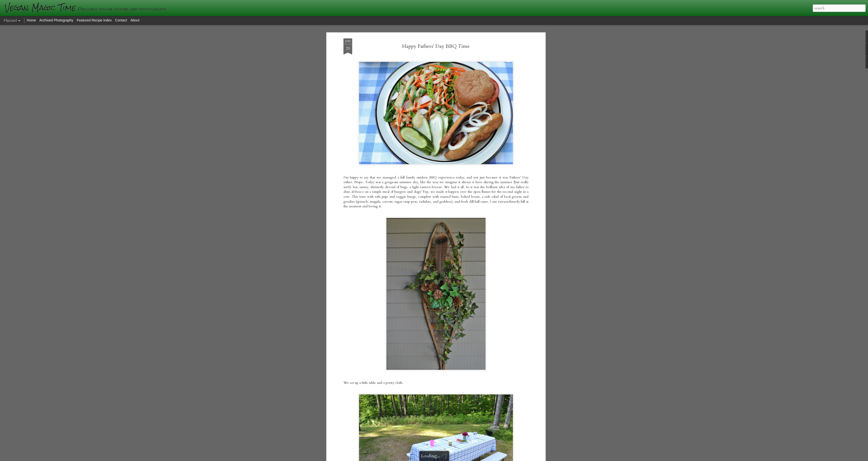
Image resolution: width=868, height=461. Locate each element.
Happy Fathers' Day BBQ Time (436, 46)
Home (31, 20)
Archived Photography (56, 20)
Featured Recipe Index (94, 20)
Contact (121, 20)
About (135, 20)
